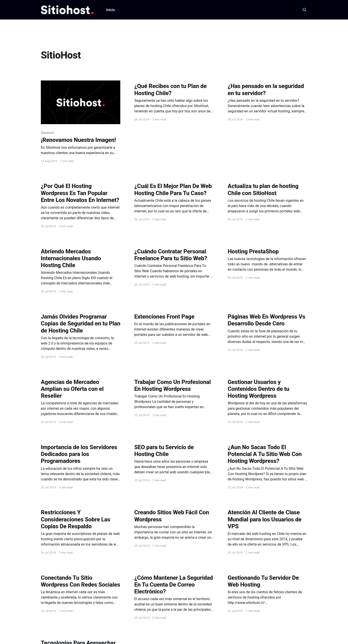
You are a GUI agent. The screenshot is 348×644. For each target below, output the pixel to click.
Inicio (110, 10)
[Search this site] (304, 10)
